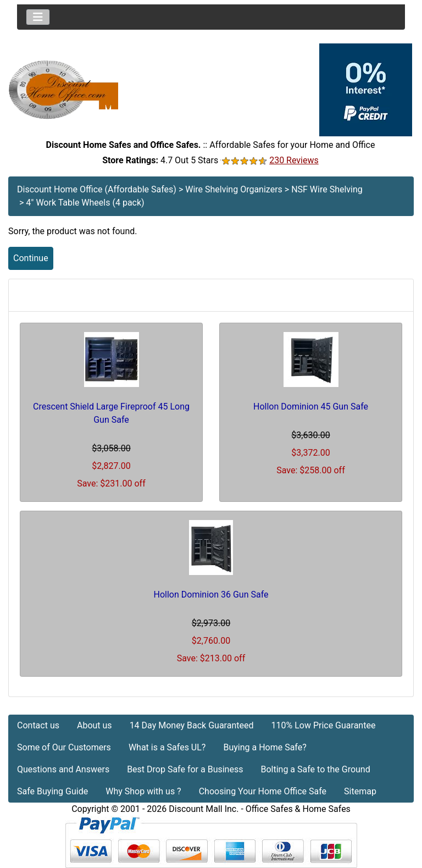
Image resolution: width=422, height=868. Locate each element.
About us (95, 725)
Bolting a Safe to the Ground (315, 769)
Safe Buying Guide (52, 791)
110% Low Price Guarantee (323, 725)
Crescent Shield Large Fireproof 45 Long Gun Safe (111, 413)
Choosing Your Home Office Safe (263, 791)
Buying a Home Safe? (265, 747)
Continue (31, 258)
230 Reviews (294, 160)
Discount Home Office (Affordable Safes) (97, 189)
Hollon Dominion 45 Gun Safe (311, 407)
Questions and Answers (63, 769)
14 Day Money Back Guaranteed (192, 725)
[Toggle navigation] (38, 17)
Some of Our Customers (64, 747)
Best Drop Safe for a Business (185, 769)
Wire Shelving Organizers (234, 189)
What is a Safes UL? (167, 747)
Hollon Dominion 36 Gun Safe (211, 595)
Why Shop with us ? (143, 791)
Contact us (38, 725)
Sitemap (360, 791)
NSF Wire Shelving (327, 189)
